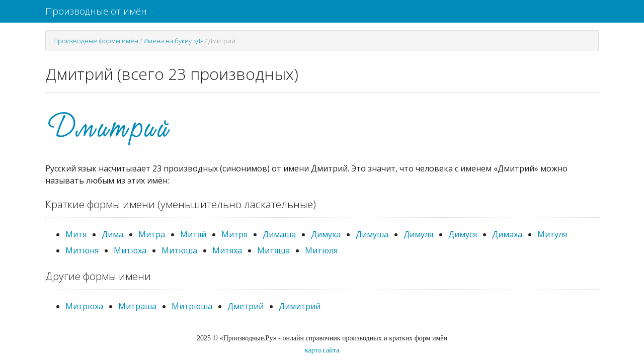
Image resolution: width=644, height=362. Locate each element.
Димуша (372, 234)
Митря (234, 234)
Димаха (507, 234)
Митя (76, 234)
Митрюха (84, 306)
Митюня (82, 250)
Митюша (179, 250)
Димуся (463, 234)
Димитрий (300, 306)
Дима (112, 234)
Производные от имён (96, 11)
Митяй (193, 234)
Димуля (418, 234)
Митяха (227, 250)
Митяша (273, 250)
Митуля (552, 234)
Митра (152, 234)
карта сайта (322, 350)
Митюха (130, 250)
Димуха (326, 234)
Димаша (279, 234)
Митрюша (192, 306)
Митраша (137, 306)
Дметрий (246, 306)
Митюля (321, 250)
